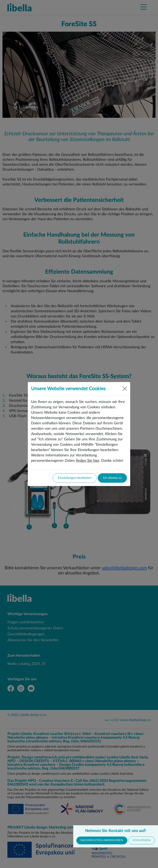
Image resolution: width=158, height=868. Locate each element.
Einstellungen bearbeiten (75, 478)
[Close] (125, 389)
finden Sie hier (88, 461)
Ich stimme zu (112, 478)
